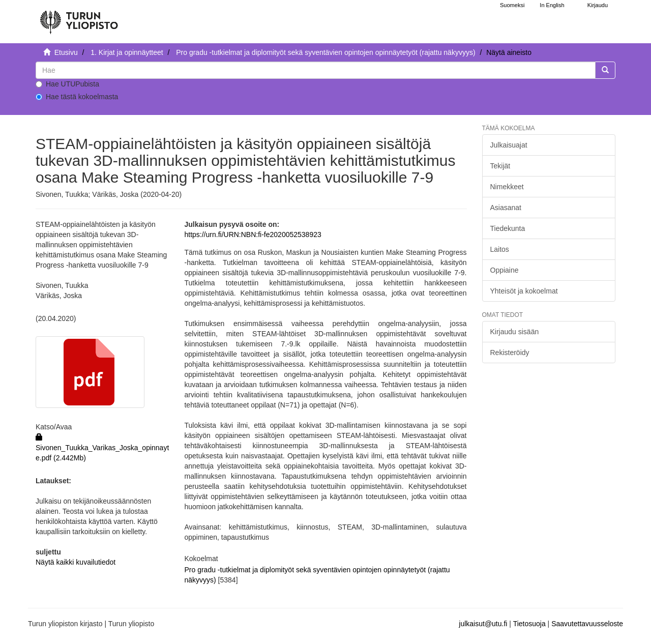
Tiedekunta (508, 228)
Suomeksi (512, 5)
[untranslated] (316, 70)
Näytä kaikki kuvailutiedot (76, 562)
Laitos (500, 249)
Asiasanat (506, 208)
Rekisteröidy (510, 353)
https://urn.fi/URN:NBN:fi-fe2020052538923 (253, 235)
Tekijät (500, 166)
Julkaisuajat (509, 145)
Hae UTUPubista (67, 84)
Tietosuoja (529, 624)
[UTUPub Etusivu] (79, 18)
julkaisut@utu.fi (483, 624)
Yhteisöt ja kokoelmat (524, 291)
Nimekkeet (507, 187)
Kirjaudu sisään (515, 332)
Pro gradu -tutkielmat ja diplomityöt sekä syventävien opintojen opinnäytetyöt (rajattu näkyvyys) (325, 52)
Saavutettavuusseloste (587, 624)
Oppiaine (505, 270)
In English (552, 5)
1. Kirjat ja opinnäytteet (127, 52)
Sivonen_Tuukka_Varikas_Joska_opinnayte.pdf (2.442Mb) (102, 448)
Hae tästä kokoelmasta (77, 97)
